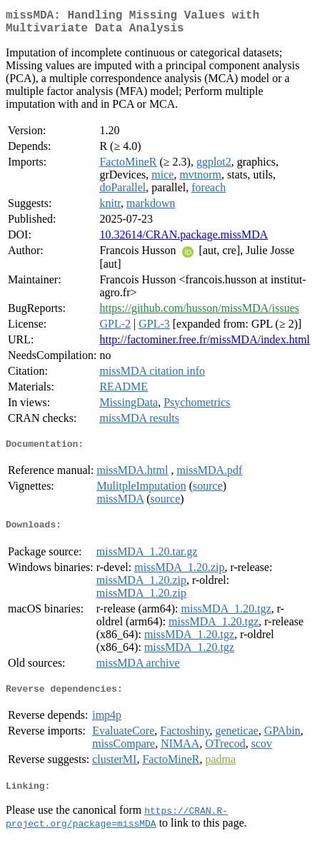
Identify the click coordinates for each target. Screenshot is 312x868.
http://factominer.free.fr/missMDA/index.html (205, 345)
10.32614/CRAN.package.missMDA (183, 240)
